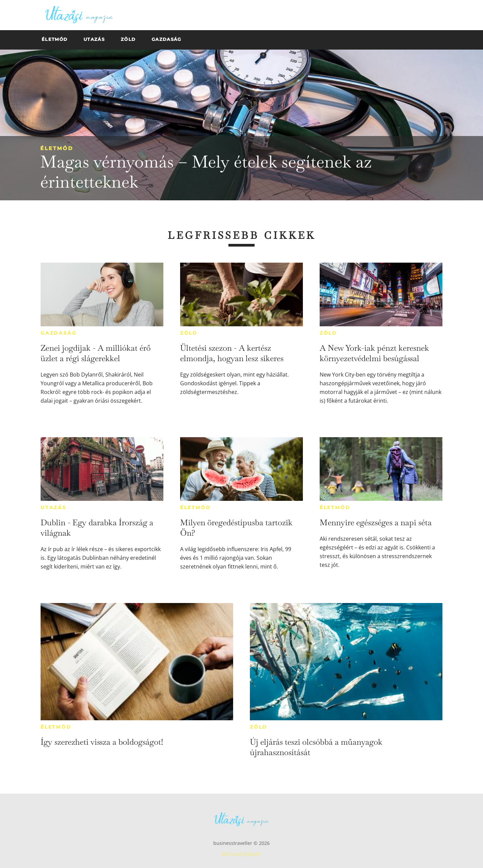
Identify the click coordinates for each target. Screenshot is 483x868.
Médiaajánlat (241, 854)
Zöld (189, 333)
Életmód (57, 148)
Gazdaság (59, 333)
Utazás (53, 508)
